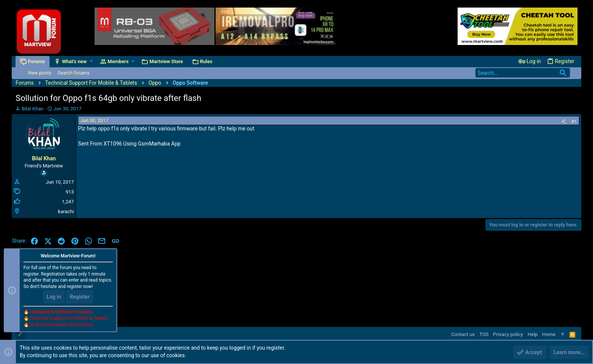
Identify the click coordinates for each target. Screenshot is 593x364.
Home (549, 334)
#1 (574, 122)
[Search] (523, 73)
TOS (484, 334)
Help (533, 334)
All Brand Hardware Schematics (61, 325)
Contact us (463, 334)
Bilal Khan (33, 109)
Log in (54, 297)
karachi (66, 211)
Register (80, 297)
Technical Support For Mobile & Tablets (68, 318)
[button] (91, 61)
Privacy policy (508, 334)
